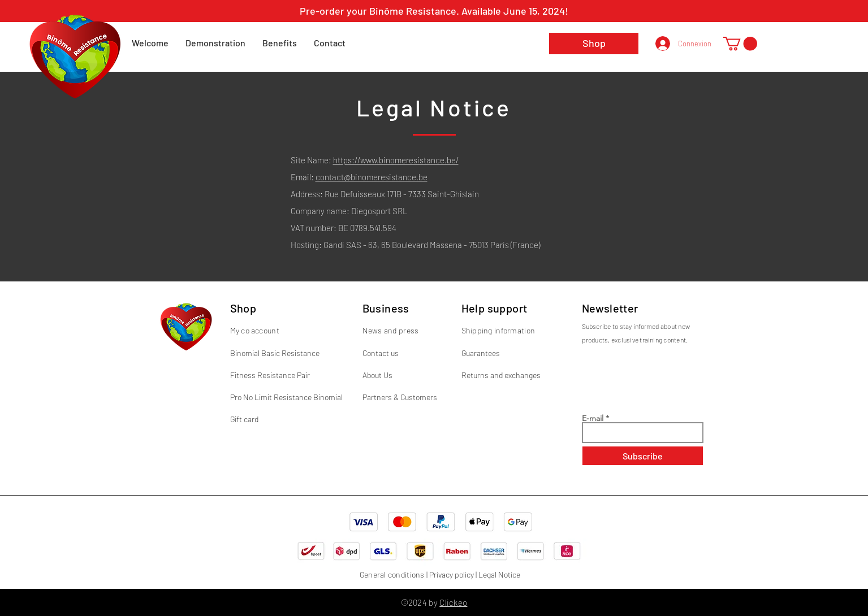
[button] (740, 44)
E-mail (593, 418)
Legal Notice (499, 574)
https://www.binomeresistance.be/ (396, 160)
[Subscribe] (643, 456)
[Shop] (594, 44)
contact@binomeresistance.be (372, 177)
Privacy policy (452, 574)
